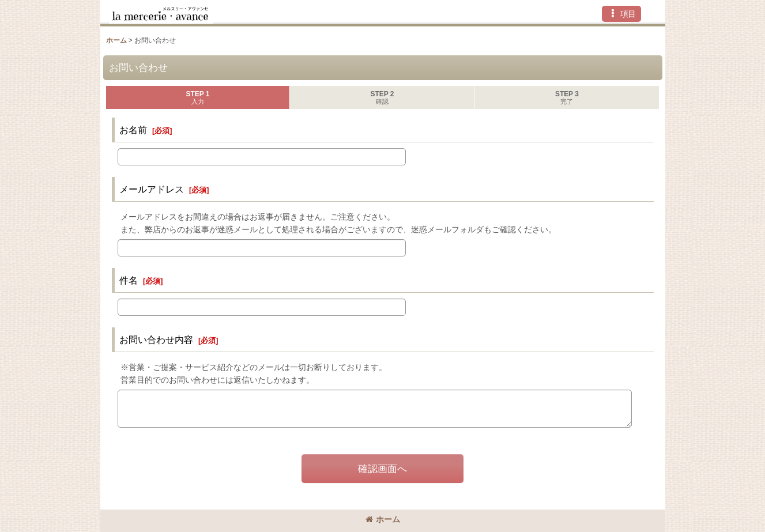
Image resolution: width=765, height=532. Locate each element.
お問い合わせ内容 (156, 339)
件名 (129, 280)
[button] (621, 14)
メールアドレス (152, 189)
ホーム (383, 519)
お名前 (133, 130)
